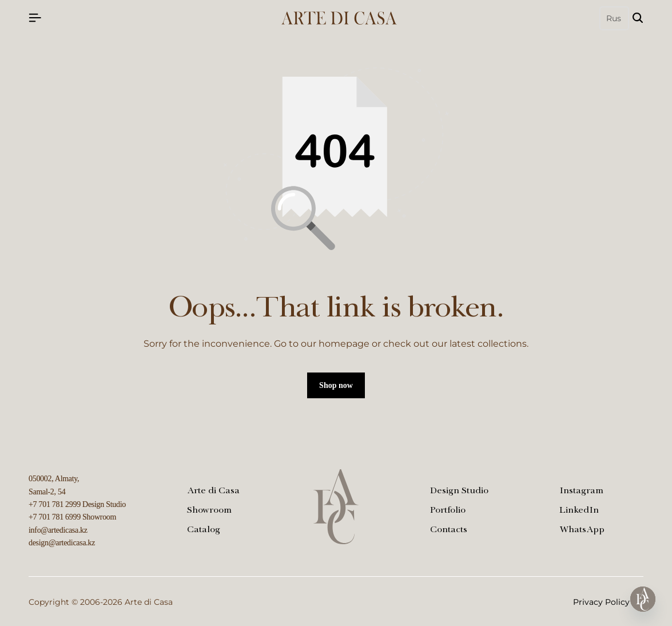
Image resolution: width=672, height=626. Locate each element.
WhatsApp (582, 530)
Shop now (336, 385)
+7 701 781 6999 (55, 517)
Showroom (209, 511)
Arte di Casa (213, 492)
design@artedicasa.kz (62, 543)
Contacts (449, 530)
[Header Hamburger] (35, 18)
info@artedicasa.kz (58, 530)
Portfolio (448, 511)
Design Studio (459, 492)
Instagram (581, 492)
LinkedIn (579, 511)
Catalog (204, 530)
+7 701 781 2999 (55, 504)
